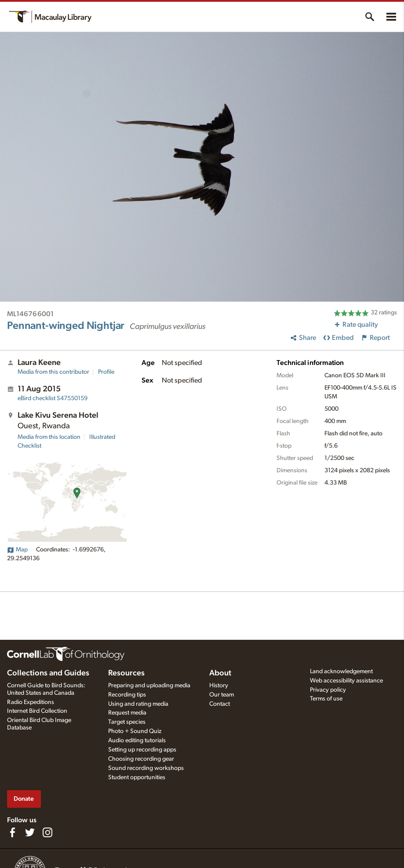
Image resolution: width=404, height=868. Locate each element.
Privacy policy (328, 690)
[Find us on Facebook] (12, 832)
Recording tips (127, 695)
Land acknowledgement (341, 671)
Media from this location (49, 437)
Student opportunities (137, 777)
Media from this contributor (53, 372)
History (219, 686)
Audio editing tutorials (137, 740)
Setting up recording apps (142, 750)
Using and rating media (138, 704)
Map (17, 550)
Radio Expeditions (31, 702)
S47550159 (53, 398)
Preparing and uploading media (149, 686)
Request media (127, 713)
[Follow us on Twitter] (30, 832)
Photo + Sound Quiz (135, 731)
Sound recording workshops (146, 768)
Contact (220, 704)
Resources (126, 673)
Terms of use (326, 699)
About (220, 673)
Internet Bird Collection (37, 711)
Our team (222, 695)
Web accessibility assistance (346, 681)
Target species (127, 722)
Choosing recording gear (141, 759)
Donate (24, 799)
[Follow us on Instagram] (47, 832)
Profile (106, 372)
